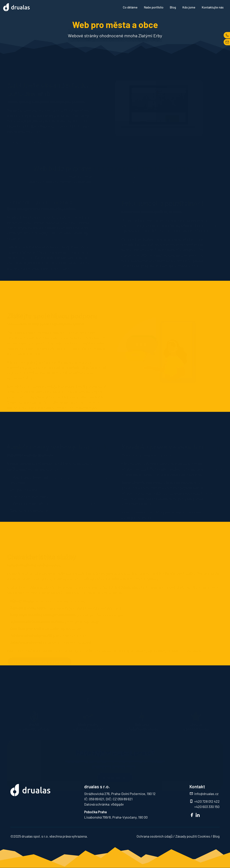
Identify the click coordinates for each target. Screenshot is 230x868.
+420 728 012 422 (207, 801)
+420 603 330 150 (207, 807)
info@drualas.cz (206, 794)
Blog (173, 7)
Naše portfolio (154, 7)
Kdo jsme (189, 7)
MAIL (227, 42)
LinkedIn (198, 815)
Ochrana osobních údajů (155, 836)
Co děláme (130, 7)
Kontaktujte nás (213, 7)
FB (192, 815)
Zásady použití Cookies (193, 836)
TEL (227, 35)
